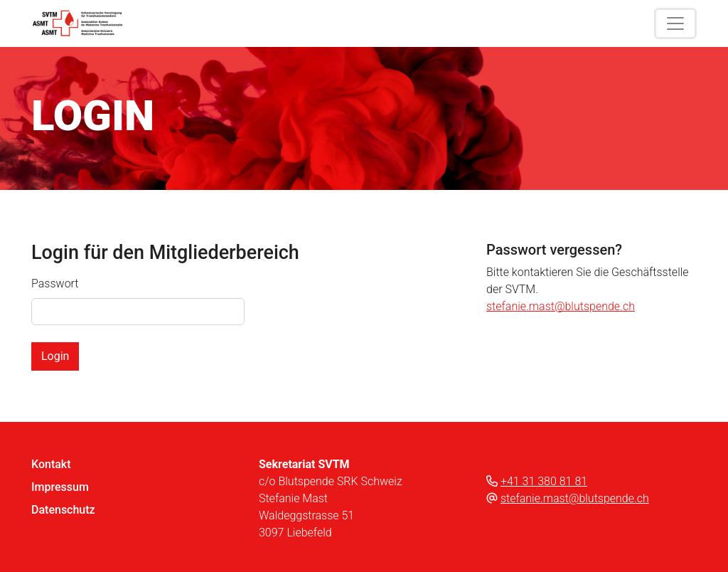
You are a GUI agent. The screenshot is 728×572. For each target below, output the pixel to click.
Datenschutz (63, 510)
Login (55, 356)
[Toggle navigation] (675, 23)
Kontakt (51, 464)
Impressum (60, 487)
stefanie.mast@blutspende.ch (561, 306)
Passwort (55, 284)
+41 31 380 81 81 (544, 481)
